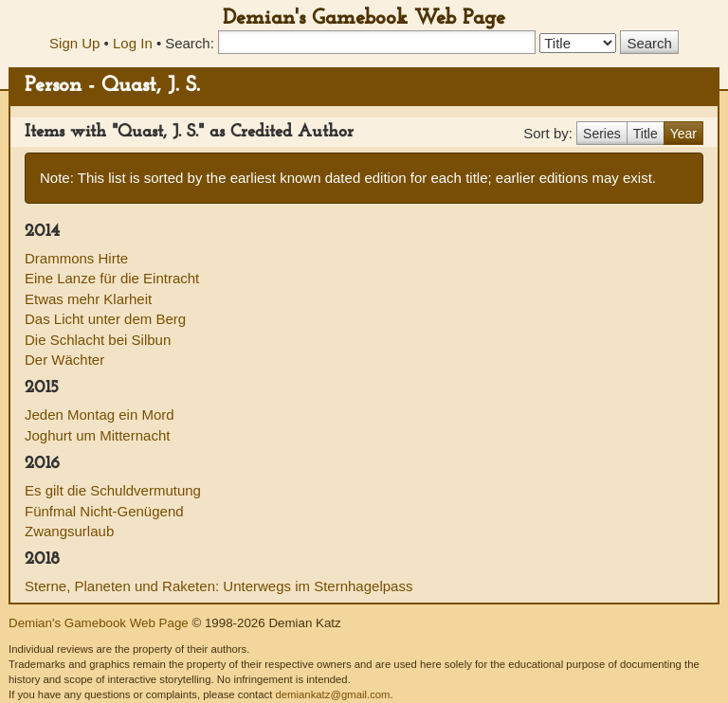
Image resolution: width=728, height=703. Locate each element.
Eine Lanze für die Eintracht (112, 278)
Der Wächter (64, 360)
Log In (133, 43)
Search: (190, 43)
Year (683, 134)
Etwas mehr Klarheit (88, 299)
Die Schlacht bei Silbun (98, 340)
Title (646, 134)
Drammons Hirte (76, 258)
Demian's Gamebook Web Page (364, 18)
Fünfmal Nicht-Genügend (104, 511)
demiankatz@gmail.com (332, 694)
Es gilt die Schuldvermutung (113, 490)
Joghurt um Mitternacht (97, 435)
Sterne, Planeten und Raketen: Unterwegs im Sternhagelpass (218, 586)
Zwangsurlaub (69, 531)
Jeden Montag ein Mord (100, 415)
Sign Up (74, 43)
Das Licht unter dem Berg (105, 319)
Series (602, 134)
